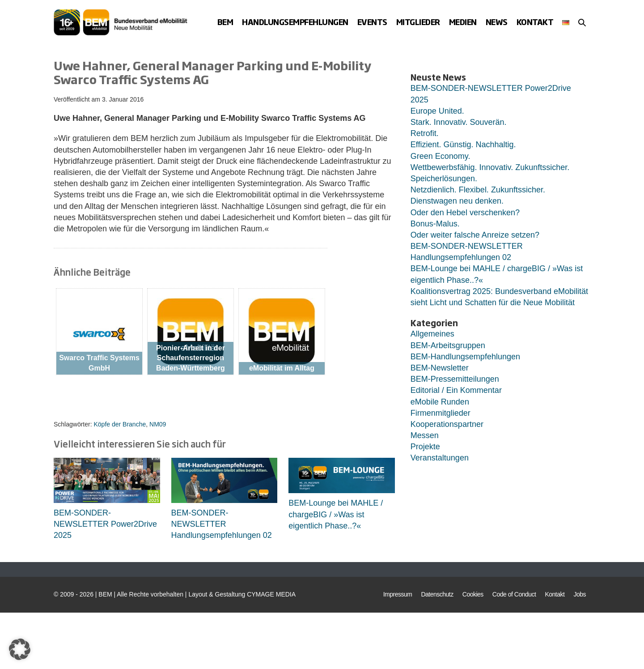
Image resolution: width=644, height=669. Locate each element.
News (497, 22)
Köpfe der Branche (120, 424)
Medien (463, 22)
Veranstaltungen (440, 458)
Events (372, 22)
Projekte (425, 447)
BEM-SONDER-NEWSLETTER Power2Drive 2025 (105, 524)
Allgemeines (432, 334)
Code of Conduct (514, 594)
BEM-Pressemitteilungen (455, 379)
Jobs (580, 594)
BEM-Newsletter (440, 368)
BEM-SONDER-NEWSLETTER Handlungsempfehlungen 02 (222, 524)
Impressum (398, 594)
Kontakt (535, 22)
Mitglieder (418, 22)
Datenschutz (437, 594)
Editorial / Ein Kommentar (456, 390)
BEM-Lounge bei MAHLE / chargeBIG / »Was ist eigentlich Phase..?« (336, 514)
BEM (225, 22)
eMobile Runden (440, 402)
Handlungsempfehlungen (295, 22)
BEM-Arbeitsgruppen (448, 345)
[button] (582, 22)
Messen (425, 435)
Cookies (473, 594)
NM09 (158, 424)
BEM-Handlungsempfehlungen (465, 357)
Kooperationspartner (447, 424)
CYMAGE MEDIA (271, 594)
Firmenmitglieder (441, 413)
